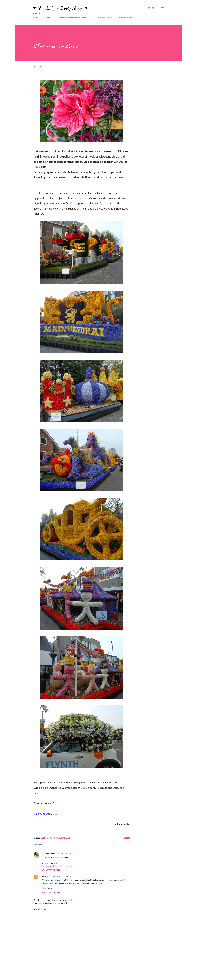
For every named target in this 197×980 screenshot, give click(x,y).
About (49, 17)
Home (36, 17)
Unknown (45, 876)
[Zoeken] (151, 8)
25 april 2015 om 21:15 (61, 876)
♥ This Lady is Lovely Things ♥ (60, 8)
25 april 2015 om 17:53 (67, 854)
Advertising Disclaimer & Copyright (74, 17)
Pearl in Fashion (48, 854)
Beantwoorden (51, 870)
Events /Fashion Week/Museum (56, 838)
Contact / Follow (127, 17)
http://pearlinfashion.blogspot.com (57, 866)
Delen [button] (127, 838)
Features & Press (104, 17)
